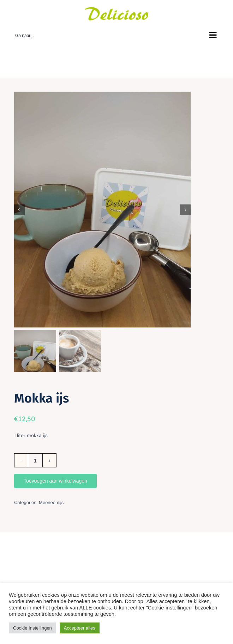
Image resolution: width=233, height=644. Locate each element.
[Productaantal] (35, 460)
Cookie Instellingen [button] (32, 628)
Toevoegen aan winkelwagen (55, 481)
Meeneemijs (51, 502)
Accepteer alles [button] (80, 628)
